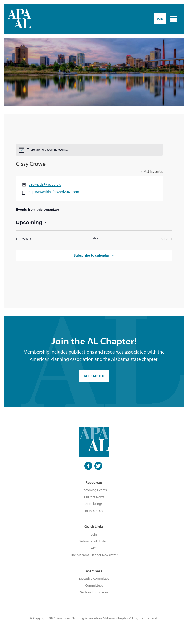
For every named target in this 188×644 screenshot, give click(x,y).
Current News (94, 497)
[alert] (89, 150)
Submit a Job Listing (94, 541)
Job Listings (94, 504)
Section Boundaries (94, 592)
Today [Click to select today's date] (94, 238)
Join (94, 534)
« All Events (152, 172)
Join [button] (160, 19)
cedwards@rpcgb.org (45, 184)
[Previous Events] (23, 239)
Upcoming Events (94, 490)
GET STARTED (94, 376)
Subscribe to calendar (91, 255)
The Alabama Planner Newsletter (94, 555)
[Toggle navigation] (174, 19)
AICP (94, 548)
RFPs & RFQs (94, 511)
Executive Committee (94, 578)
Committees (94, 585)
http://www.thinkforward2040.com (54, 192)
